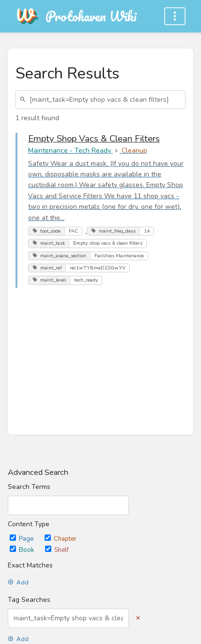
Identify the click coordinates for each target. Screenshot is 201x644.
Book (23, 550)
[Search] (24, 100)
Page (22, 539)
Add (18, 582)
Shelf (57, 550)
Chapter (61, 539)
